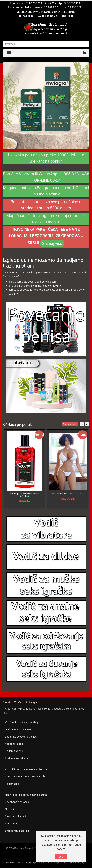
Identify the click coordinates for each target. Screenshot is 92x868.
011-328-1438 (34, 3)
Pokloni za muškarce (17, 758)
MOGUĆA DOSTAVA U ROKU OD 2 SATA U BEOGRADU (46, 12)
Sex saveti (11, 824)
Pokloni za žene (14, 751)
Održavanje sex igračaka (19, 729)
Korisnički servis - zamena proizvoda (26, 769)
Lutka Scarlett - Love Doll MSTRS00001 (68, 494)
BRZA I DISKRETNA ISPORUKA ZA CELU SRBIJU (46, 16)
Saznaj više (52, 243)
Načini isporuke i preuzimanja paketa (26, 795)
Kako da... (20, 863)
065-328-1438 (72, 3)
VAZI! (61, 857)
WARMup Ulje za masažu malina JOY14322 (25, 495)
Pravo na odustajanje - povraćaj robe (26, 777)
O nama (10, 863)
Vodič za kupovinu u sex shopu (23, 722)
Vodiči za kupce (14, 744)
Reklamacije (12, 784)
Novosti (9, 809)
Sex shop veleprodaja (17, 802)
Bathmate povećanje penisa (21, 737)
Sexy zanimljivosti (15, 816)
